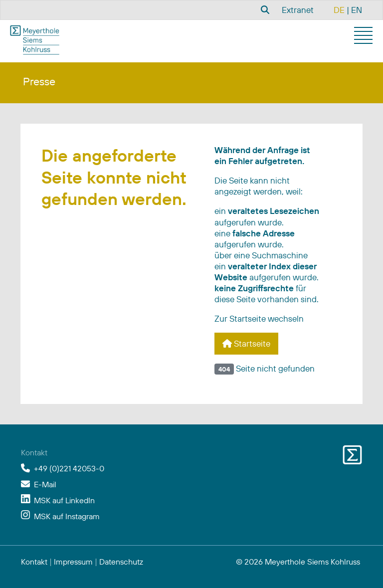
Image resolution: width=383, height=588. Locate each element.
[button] (365, 37)
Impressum (73, 562)
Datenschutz (121, 562)
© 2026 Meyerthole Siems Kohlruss (298, 562)
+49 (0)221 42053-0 (69, 468)
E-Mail (45, 484)
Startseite (246, 343)
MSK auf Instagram (67, 516)
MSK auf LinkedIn (64, 500)
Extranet (298, 10)
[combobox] (264, 9)
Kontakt (34, 562)
